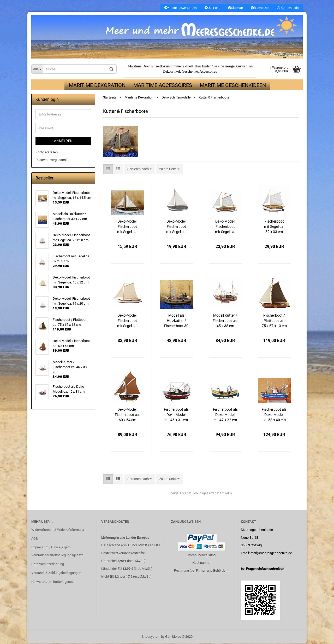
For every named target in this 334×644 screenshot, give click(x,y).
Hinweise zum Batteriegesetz (53, 582)
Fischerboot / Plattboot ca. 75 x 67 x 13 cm (274, 321)
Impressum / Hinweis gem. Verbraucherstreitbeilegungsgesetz (57, 552)
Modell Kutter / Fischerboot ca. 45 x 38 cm (225, 321)
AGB (35, 539)
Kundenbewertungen (181, 8)
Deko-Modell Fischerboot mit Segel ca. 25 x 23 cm (225, 227)
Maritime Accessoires (163, 86)
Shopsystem (151, 637)
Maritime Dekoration (97, 86)
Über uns (212, 8)
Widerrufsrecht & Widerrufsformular (58, 530)
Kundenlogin (288, 8)
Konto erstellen (47, 153)
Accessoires (208, 72)
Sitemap (235, 8)
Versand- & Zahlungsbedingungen (56, 573)
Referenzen (260, 8)
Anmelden (63, 141)
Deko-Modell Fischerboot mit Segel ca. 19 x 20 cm (176, 227)
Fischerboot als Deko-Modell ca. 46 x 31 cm (176, 415)
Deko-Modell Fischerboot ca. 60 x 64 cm (127, 415)
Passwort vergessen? (51, 160)
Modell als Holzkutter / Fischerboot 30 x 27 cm (176, 321)
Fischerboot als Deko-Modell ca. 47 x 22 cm (225, 415)
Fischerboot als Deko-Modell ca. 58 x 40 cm (274, 415)
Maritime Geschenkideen (233, 86)
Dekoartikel (171, 72)
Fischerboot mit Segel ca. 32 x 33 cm (274, 227)
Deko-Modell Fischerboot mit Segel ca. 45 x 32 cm (127, 321)
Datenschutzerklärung (48, 564)
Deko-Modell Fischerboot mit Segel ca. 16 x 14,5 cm (127, 227)
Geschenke (190, 72)
